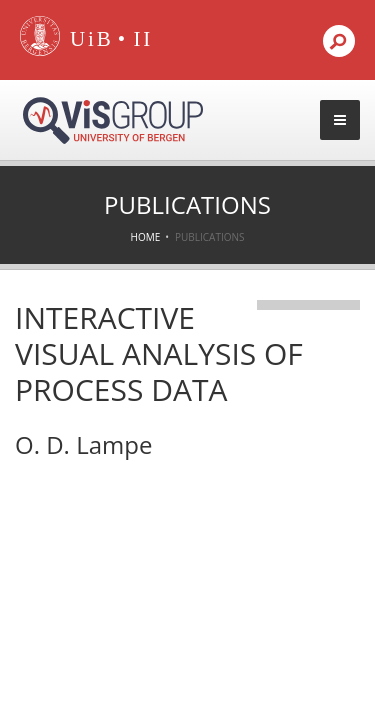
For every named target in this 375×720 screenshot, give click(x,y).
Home (146, 237)
